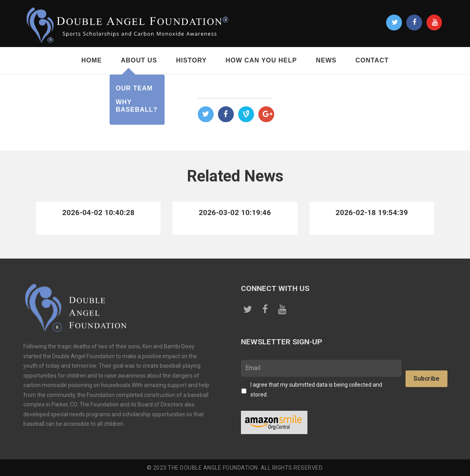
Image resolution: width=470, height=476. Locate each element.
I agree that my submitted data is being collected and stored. (316, 390)
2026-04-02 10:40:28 (98, 212)
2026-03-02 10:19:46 (235, 212)
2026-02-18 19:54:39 (372, 212)
